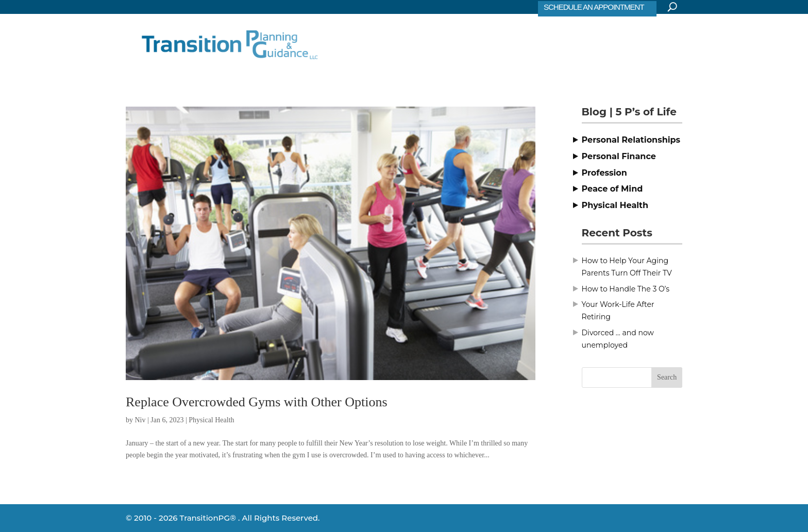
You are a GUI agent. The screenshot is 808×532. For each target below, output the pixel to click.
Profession (604, 173)
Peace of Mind (612, 189)
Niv (140, 420)
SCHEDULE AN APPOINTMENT (594, 7)
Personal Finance (619, 156)
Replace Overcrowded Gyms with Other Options (257, 402)
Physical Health (211, 420)
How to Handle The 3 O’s (626, 289)
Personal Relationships (631, 140)
